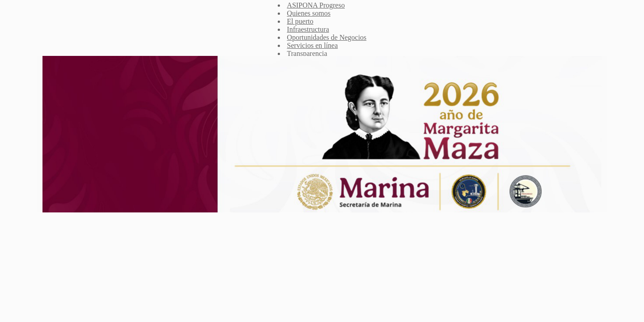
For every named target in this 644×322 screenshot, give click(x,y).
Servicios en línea (313, 45)
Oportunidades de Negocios (327, 37)
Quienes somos (309, 13)
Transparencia (307, 53)
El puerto (300, 21)
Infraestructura (308, 29)
